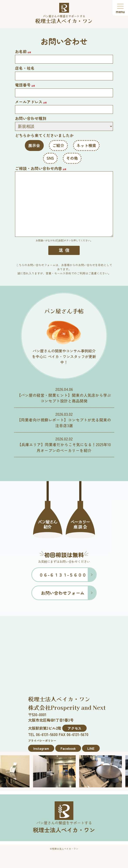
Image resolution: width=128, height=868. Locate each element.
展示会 (34, 145)
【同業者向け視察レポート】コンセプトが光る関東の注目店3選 (64, 423)
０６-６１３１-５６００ (63, 575)
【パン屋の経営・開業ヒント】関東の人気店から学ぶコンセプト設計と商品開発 (64, 398)
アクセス (74, 728)
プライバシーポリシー (42, 741)
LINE (91, 748)
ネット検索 (86, 145)
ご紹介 (58, 145)
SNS (50, 158)
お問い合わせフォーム (63, 593)
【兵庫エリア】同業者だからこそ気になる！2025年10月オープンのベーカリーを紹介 (64, 447)
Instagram (41, 748)
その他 (72, 158)
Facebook (68, 748)
